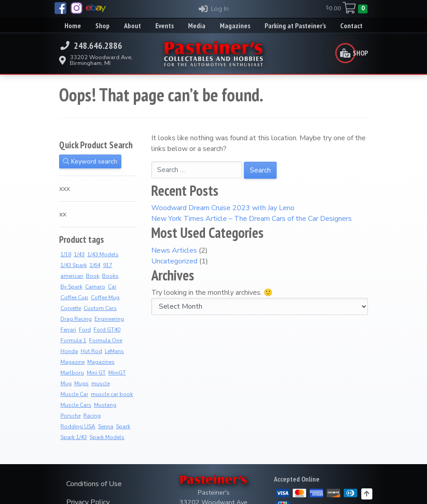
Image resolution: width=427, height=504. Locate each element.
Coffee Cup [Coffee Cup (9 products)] (74, 297)
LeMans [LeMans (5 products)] (114, 351)
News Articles (174, 250)
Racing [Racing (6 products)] (92, 416)
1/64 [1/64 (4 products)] (95, 265)
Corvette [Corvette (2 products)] (71, 308)
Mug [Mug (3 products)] (66, 383)
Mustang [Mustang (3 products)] (105, 405)
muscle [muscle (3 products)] (100, 383)
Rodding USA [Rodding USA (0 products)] (78, 426)
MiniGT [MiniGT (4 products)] (117, 373)
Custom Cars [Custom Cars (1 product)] (100, 308)
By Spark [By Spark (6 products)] (71, 287)
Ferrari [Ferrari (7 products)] (68, 330)
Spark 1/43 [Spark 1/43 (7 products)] (74, 437)
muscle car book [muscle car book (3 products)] (112, 394)
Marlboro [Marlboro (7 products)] (72, 373)
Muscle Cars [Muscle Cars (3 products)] (76, 405)
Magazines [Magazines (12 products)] (101, 362)
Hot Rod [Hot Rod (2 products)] (91, 351)
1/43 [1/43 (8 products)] (79, 254)
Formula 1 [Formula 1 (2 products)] (73, 340)
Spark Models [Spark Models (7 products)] (107, 437)
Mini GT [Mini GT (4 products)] (96, 373)
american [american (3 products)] (72, 276)
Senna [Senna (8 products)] (106, 426)
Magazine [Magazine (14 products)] (73, 362)
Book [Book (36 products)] (93, 276)
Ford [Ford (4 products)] (85, 330)
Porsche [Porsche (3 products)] (70, 416)
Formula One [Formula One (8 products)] (106, 340)
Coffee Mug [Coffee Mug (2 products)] (105, 297)
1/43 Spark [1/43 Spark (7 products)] (74, 265)
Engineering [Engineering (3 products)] (109, 319)
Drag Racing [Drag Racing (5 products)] (76, 319)
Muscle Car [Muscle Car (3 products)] (74, 394)
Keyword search (90, 162)
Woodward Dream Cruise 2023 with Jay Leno (223, 208)
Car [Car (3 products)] (112, 287)
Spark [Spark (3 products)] (123, 426)
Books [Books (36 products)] (110, 276)
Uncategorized (174, 261)
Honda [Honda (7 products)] (69, 351)
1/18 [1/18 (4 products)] (66, 254)
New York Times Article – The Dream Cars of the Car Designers (252, 219)
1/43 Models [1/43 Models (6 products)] (103, 254)
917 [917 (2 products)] (108, 265)
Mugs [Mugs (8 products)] (81, 383)
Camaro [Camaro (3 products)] (95, 287)
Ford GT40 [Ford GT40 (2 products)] (107, 330)
